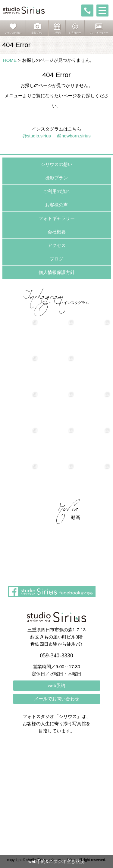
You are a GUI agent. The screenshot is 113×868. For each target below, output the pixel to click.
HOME (10, 60)
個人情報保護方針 (57, 272)
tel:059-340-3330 (87, 11)
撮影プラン (56, 178)
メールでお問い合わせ (57, 699)
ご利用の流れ (57, 191)
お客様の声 (56, 205)
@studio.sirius (36, 136)
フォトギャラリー (57, 218)
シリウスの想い (56, 164)
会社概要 (57, 232)
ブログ (56, 259)
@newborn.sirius (74, 136)
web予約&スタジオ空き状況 (57, 861)
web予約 (57, 685)
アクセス (57, 245)
